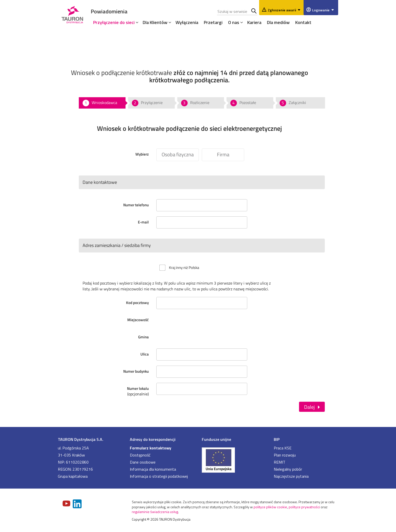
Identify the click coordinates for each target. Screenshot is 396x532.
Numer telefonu (136, 205)
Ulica (145, 354)
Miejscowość (138, 320)
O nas (234, 22)
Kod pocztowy (137, 303)
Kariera (254, 22)
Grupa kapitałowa (73, 476)
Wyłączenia (187, 22)
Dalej (309, 407)
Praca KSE (283, 448)
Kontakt (303, 22)
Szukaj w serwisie (254, 11)
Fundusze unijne (216, 439)
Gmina (143, 337)
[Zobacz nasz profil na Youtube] (67, 504)
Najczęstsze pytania (291, 476)
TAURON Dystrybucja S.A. (81, 439)
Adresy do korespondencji (153, 439)
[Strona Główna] (72, 14)
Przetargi (213, 22)
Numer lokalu (116, 388)
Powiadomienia (109, 11)
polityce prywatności (304, 507)
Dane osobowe (143, 462)
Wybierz (142, 154)
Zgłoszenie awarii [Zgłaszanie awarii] (285, 10)
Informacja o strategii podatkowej (159, 476)
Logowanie (324, 10)
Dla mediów (278, 22)
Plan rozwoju (285, 455)
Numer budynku (136, 371)
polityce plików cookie (270, 507)
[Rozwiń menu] (136, 22)
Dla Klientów (155, 22)
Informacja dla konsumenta (153, 469)
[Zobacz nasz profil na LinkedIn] (78, 504)
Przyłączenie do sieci (114, 22)
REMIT (280, 462)
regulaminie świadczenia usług (155, 512)
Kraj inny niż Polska (184, 268)
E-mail (143, 222)
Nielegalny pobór (288, 469)
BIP (277, 439)
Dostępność (140, 455)
